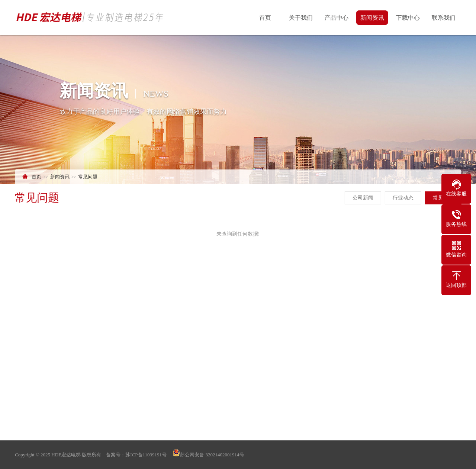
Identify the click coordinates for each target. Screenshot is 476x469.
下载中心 (408, 18)
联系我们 (444, 18)
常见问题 (88, 177)
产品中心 (337, 18)
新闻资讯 (373, 18)
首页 (266, 18)
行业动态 (403, 198)
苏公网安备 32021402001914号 (208, 455)
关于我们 (301, 18)
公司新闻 (363, 198)
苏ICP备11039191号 (146, 455)
